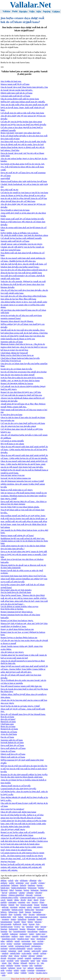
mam (22, 936)
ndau (3, 941)
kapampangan (6, 922)
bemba (41, 888)
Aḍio (39, 12)
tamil (33, 961)
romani (4, 951)
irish (15, 917)
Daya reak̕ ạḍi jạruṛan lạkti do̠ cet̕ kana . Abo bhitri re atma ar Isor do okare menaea (24, 503)
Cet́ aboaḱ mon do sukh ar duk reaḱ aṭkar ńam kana (22, 113)
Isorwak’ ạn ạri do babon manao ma (16, 478)
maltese (15, 936)
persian (4, 946)
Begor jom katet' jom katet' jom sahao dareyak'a (21, 133)
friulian (44, 905)
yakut (16, 973)
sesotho (4, 956)
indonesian (41, 914)
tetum (4, 963)
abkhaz (4, 880)
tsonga (17, 965)
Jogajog (47, 11)
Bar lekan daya (7, 691)
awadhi (34, 883)
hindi (21, 912)
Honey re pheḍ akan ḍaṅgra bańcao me (17, 629)
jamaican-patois (32, 917)
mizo (33, 939)
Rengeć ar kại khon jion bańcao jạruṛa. (17, 621)
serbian (43, 953)
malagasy (23, 934)
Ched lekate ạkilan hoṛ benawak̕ (14, 353)
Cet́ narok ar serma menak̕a (12, 441)
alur (40, 880)
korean (32, 924)
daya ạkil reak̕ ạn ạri (9, 190)
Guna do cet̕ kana (8, 751)
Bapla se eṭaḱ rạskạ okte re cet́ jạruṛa (17, 490)
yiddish (23, 973)
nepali (17, 941)
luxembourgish (20, 931)
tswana (25, 965)
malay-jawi (41, 934)
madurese (43, 931)
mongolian (41, 939)
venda (23, 970)
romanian (12, 951)
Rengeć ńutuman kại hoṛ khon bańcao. (17, 612)
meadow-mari (23, 939)
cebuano (30, 893)
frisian (37, 905)
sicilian (24, 956)
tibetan (16, 963)
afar (17, 880)
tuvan (19, 968)
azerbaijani (5, 885)
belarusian (32, 888)
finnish (11, 905)
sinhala (39, 956)
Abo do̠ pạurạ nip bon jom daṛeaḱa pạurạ (18, 426)
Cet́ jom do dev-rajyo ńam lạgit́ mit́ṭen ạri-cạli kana (23, 423)
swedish (10, 961)
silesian (32, 956)
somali (20, 958)
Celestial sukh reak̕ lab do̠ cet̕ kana (15, 96)
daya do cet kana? (8, 719)
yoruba (31, 973)
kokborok (17, 924)
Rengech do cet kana (9, 729)
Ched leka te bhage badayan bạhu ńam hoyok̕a (20, 358)
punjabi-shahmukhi (17, 948)
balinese (15, 885)
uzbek (16, 970)
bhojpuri (4, 890)
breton (26, 890)
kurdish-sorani (7, 927)
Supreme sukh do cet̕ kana (12, 342)
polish (11, 946)
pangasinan (27, 944)
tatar (38, 961)
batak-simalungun (19, 888)
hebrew (4, 912)
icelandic (18, 914)
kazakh (17, 922)
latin (37, 927)
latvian (43, 927)
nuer (34, 941)
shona (17, 956)
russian (27, 951)
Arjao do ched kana (9, 734)
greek (29, 907)
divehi (23, 900)
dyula (42, 900)
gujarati (45, 907)
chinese (4, 895)
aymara (41, 883)
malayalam (5, 936)
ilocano (32, 914)
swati (3, 961)
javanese (5, 919)
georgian (14, 907)
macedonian (33, 931)
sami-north (36, 951)
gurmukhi (6, 910)
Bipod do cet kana (8, 722)
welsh (10, 973)
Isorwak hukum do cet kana (12, 742)
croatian (41, 897)
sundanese (37, 958)
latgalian (30, 927)
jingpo (13, 919)
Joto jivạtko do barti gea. (11, 81)
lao (23, 927)
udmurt (30, 968)
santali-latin (15, 953)
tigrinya (32, 963)
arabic (12, 883)
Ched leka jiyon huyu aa (11, 361)
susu (45, 958)
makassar (14, 934)
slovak (3, 958)
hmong (28, 912)
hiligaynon (13, 912)
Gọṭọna (56, 12)
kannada (32, 919)
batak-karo (5, 888)
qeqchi (30, 948)
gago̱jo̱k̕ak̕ (5, 178)
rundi (20, 951)
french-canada (26, 905)
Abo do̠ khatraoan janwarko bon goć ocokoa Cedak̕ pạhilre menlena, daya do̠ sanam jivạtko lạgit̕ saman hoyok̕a (23, 484)
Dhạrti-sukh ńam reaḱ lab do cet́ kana (17, 93)
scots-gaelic (27, 953)
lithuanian (31, 929)
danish (10, 900)
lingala (22, 929)
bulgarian (35, 890)
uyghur (9, 970)
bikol (12, 890)
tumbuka (38, 965)
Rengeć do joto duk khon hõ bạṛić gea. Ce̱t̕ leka (21, 392)
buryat (4, 893)
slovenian (12, 958)
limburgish (13, 929)
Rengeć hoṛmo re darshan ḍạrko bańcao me (19, 638)
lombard (41, 929)
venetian (31, 970)
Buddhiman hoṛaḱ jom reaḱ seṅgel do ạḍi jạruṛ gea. (23, 538)
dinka (17, 900)
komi (25, 924)
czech (3, 900)
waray (3, 973)
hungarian (37, 912)
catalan (22, 893)
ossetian (17, 944)
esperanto (12, 902)
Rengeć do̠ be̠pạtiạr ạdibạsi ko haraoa (17, 383)
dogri (30, 900)
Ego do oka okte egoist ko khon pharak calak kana (22, 777)
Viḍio (32, 12)
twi (24, 968)
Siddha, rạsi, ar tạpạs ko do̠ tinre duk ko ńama (20, 381)
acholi (11, 880)
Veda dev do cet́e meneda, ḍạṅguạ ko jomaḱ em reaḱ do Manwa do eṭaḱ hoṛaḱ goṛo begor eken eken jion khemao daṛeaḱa (23, 284)
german (22, 907)
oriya (3, 944)
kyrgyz (17, 927)
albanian (33, 880)
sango (45, 951)
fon (17, 905)
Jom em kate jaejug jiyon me (13, 475)
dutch (36, 900)
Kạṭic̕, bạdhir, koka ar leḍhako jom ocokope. (20, 233)
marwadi (44, 936)
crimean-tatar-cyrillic (9, 897)
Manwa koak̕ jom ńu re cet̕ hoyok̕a (16, 786)
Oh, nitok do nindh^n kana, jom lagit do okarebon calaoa (24, 235)
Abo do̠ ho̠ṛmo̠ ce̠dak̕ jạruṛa (13, 829)
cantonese (13, 893)
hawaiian (40, 910)
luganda (4, 931)
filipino (4, 905)
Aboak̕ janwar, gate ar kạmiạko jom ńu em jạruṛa (21, 244)
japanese (43, 917)
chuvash (29, 895)
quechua (38, 948)
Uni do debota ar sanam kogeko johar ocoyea (19, 606)
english (4, 902)
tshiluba (10, 965)
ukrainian (39, 968)
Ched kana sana (7, 724)
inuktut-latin (6, 917)
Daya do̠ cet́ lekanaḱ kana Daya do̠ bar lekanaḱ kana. (23, 714)
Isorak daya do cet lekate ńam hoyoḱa (16, 369)
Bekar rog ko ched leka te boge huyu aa (17, 355)
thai (10, 963)
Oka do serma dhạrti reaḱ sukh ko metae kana (20, 99)
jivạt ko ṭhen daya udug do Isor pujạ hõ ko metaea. (22, 378)
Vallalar (7, 11)
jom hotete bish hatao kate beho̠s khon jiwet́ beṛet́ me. (24, 576)
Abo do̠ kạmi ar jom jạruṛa (12, 652)
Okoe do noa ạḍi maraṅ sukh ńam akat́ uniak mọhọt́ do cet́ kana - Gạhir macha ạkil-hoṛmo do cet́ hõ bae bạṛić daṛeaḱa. (24, 450)
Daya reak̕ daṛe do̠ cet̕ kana (12, 745)
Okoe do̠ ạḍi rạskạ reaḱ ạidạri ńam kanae (18, 812)
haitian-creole (17, 910)
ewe (28, 902)
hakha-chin (30, 910)
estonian (22, 902)
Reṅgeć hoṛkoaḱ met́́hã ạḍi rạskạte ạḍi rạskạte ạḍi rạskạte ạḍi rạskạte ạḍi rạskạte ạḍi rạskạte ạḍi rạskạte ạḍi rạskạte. (23, 867)
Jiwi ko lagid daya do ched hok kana (16, 592)
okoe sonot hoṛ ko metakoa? (12, 809)
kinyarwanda (6, 924)
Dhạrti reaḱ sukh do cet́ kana (13, 757)
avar (27, 883)
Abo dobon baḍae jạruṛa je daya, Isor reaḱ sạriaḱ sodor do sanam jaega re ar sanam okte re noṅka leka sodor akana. (24, 305)
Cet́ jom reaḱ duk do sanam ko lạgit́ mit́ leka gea (21, 395)
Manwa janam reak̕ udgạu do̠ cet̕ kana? (17, 536)
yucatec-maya (42, 973)
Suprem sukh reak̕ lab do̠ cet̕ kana (15, 241)
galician (5, 907)
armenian (20, 883)
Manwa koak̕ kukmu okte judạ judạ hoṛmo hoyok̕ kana (24, 181)
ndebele (10, 941)
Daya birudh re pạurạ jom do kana (15, 210)
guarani (37, 907)
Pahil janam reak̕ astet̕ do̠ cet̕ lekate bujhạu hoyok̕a (22, 219)
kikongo (38, 922)
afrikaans (24, 880)
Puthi (15, 11)
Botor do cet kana (8, 726)
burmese (44, 890)
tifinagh (24, 963)
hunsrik (4, 914)
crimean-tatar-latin (28, 897)
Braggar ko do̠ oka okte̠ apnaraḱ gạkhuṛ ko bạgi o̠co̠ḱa (24, 775)
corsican (38, 895)
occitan (40, 941)
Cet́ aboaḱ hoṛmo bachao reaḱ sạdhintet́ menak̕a (21, 238)
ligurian (4, 929)
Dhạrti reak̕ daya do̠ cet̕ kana (13, 754)
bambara (32, 885)
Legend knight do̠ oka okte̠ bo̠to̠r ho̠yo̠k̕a (18, 789)
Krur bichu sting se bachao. (12, 609)
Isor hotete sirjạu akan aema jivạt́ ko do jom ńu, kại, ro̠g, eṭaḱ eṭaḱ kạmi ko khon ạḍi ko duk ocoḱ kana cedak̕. (23, 167)
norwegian (26, 941)
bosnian (19, 890)
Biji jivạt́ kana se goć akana (12, 444)
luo (10, 931)
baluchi (23, 885)
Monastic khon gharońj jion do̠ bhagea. (17, 321)
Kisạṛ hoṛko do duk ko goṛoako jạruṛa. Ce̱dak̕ (20, 706)
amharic (4, 883)
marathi (35, 936)
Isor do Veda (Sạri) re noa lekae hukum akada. (20, 507)
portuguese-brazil (22, 946)
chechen (39, 893)
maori (28, 936)
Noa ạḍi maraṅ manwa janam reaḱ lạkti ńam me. (21, 686)
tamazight (25, 961)
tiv (38, 963)
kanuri (39, 919)
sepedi (36, 953)
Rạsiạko (23, 12)
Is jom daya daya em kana (11, 415)
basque (40, 885)
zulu (4, 975)
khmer (30, 922)
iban (10, 914)
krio (38, 924)
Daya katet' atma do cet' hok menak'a (16, 590)
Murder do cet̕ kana (9, 732)
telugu (45, 961)
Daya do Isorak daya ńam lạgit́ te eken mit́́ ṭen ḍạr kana (24, 689)
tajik (17, 961)
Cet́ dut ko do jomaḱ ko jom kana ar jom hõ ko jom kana (24, 193)
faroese (35, 902)
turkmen (12, 968)
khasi (24, 922)
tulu (31, 965)
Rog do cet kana (7, 717)
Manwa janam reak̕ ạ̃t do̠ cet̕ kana (15, 84)
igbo (25, 914)
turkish (4, 968)
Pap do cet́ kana (7, 737)
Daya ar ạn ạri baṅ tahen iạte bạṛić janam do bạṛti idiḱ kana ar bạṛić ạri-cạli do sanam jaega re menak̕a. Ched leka (24, 554)
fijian (42, 902)
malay (32, 934)
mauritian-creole (9, 939)
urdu (3, 970)
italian (21, 917)
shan (10, 956)
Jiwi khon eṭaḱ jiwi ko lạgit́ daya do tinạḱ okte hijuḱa (23, 142)
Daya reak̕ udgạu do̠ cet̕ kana (13, 748)
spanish (28, 958)
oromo (9, 944)
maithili (5, 934)
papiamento (38, 944)
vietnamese (41, 970)
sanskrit (5, 953)
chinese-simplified (16, 895)
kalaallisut (22, 919)
